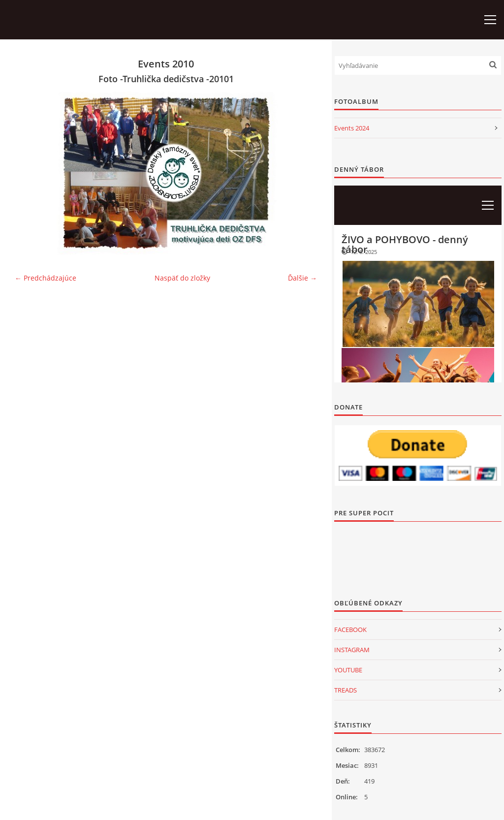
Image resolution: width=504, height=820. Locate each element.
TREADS (346, 690)
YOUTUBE (348, 670)
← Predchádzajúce (46, 278)
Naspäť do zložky (182, 278)
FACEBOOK (350, 630)
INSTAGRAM (352, 650)
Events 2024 (352, 128)
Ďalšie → (302, 278)
